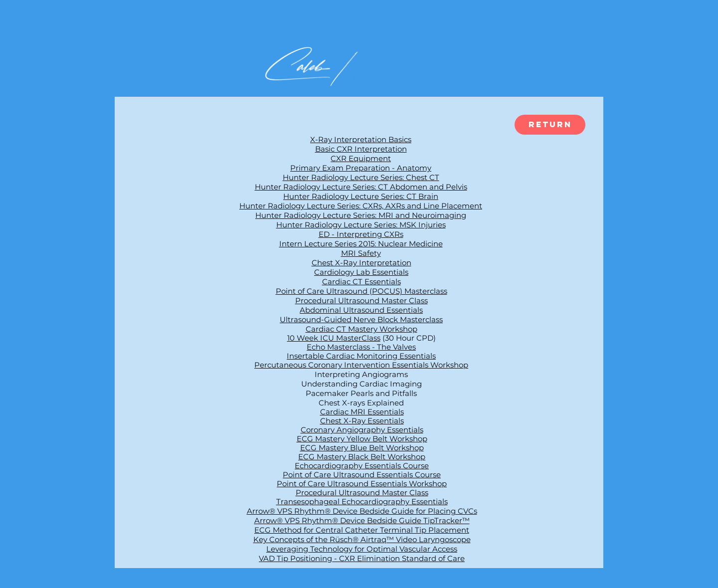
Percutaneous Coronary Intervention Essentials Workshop (361, 365)
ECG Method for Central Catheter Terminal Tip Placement (362, 530)
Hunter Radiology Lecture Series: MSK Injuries (361, 225)
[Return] (550, 125)
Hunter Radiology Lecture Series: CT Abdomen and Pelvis (361, 187)
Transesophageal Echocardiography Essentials (362, 501)
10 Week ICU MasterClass (334, 338)
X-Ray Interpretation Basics (361, 139)
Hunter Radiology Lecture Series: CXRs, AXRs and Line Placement (361, 206)
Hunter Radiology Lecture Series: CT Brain (361, 196)
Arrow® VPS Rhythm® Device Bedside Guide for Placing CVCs (362, 511)
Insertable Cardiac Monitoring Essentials (361, 356)
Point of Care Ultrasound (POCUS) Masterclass (361, 291)
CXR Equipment (361, 158)
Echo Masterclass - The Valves (361, 347)
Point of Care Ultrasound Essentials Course (362, 475)
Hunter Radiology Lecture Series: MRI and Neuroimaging (361, 215)
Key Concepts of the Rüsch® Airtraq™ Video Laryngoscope (362, 539)
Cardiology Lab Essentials (361, 272)
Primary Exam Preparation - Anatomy (361, 168)
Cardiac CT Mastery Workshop (361, 329)
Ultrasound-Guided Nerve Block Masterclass (361, 319)
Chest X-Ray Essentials (362, 421)
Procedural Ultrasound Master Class (361, 300)
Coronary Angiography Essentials (362, 430)
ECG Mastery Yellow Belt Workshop (362, 439)
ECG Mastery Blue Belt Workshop (362, 448)
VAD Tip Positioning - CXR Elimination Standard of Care (362, 558)
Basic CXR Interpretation (361, 149)
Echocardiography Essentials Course (362, 466)
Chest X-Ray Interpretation (361, 263)
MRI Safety (361, 253)
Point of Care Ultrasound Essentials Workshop (362, 484)
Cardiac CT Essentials (361, 282)
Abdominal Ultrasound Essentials (361, 310)
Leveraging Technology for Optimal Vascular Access (362, 549)
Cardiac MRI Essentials (362, 412)
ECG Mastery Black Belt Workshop (362, 457)
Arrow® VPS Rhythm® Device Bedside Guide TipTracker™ (362, 520)
